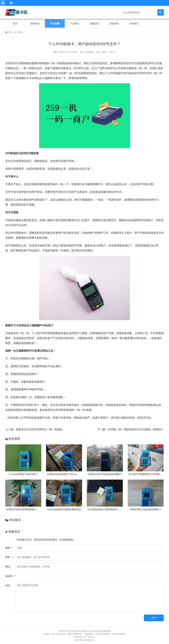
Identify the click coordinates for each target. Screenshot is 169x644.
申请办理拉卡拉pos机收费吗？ (146, 509)
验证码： (10, 576)
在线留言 (134, 23)
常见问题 (55, 23)
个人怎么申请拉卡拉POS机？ (23, 474)
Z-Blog (91, 637)
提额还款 (94, 23)
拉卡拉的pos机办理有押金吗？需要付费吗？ (110, 509)
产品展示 (75, 23)
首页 (15, 23)
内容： (9, 585)
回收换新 (114, 23)
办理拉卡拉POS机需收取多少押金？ (25, 509)
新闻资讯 (35, 23)
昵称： (9, 548)
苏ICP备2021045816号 (84, 640)
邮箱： (9, 557)
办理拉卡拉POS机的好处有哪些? (105, 474)
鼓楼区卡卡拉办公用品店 (91, 631)
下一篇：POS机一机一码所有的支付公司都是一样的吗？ (131, 429)
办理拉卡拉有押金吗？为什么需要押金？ (68, 474)
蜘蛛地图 (107, 631)
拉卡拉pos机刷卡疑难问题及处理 (64, 509)
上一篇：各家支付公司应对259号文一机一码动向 (34, 429)
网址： (9, 567)
